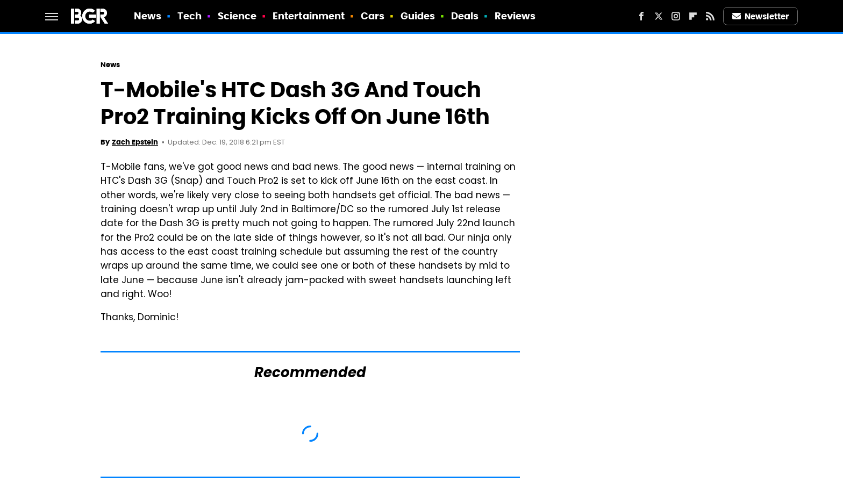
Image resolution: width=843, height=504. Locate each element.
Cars (373, 16)
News (148, 16)
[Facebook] (641, 16)
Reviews (515, 16)
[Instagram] (676, 16)
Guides (418, 16)
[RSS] (710, 16)
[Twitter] (659, 16)
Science (237, 16)
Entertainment (309, 16)
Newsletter (761, 16)
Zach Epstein (135, 142)
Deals (465, 16)
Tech (190, 16)
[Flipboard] (693, 16)
